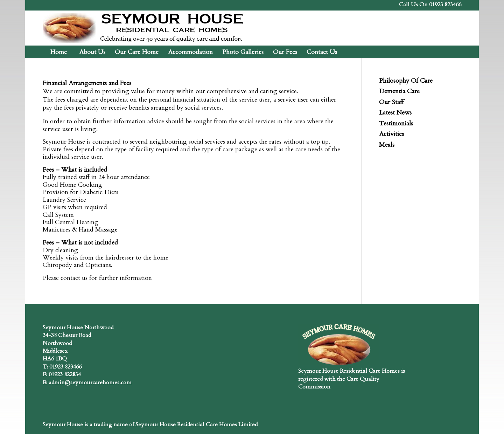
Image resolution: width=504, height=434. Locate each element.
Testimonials (396, 123)
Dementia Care (399, 91)
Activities (391, 134)
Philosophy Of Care (406, 81)
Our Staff (391, 102)
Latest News (395, 113)
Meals (387, 145)
